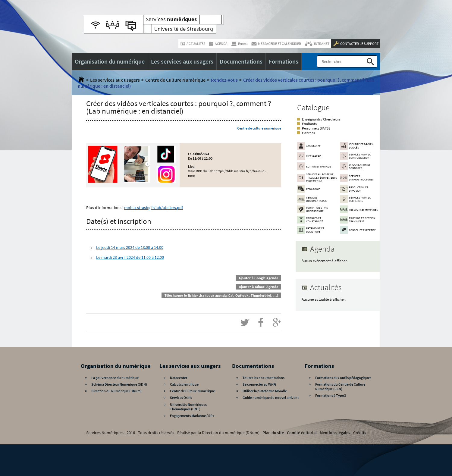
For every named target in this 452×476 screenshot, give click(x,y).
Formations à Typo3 (331, 395)
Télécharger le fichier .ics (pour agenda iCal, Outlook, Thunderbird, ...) (221, 295)
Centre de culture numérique (259, 128)
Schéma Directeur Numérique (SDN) (119, 384)
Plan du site (273, 433)
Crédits (360, 433)
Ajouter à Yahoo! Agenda (259, 287)
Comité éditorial (302, 433)
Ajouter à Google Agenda (258, 278)
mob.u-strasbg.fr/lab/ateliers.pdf (154, 208)
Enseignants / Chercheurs (321, 119)
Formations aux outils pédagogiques (343, 378)
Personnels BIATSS (316, 128)
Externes (308, 133)
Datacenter (179, 378)
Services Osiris (181, 398)
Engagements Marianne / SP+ (192, 416)
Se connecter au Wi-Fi (259, 384)
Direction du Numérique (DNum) (116, 391)
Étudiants (309, 124)
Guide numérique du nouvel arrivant (271, 398)
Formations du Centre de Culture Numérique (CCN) (340, 387)
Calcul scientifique (184, 384)
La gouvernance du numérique (115, 378)
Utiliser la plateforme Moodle (265, 391)
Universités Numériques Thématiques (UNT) (188, 407)
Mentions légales (335, 433)
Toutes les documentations (264, 378)
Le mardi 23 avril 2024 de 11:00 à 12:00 (130, 257)
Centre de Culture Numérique (175, 80)
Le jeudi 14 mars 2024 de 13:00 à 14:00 (130, 247)
